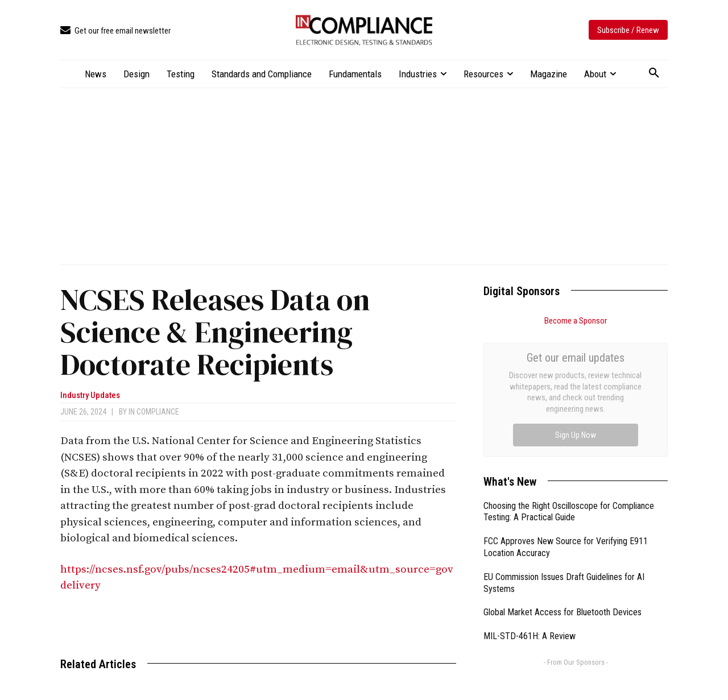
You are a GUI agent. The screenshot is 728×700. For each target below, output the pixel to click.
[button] (654, 73)
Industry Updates (90, 395)
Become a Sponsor (576, 321)
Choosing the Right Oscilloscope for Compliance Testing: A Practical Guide (569, 384)
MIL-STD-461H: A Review (530, 508)
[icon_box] (115, 31)
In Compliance (154, 412)
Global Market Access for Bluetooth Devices (562, 484)
